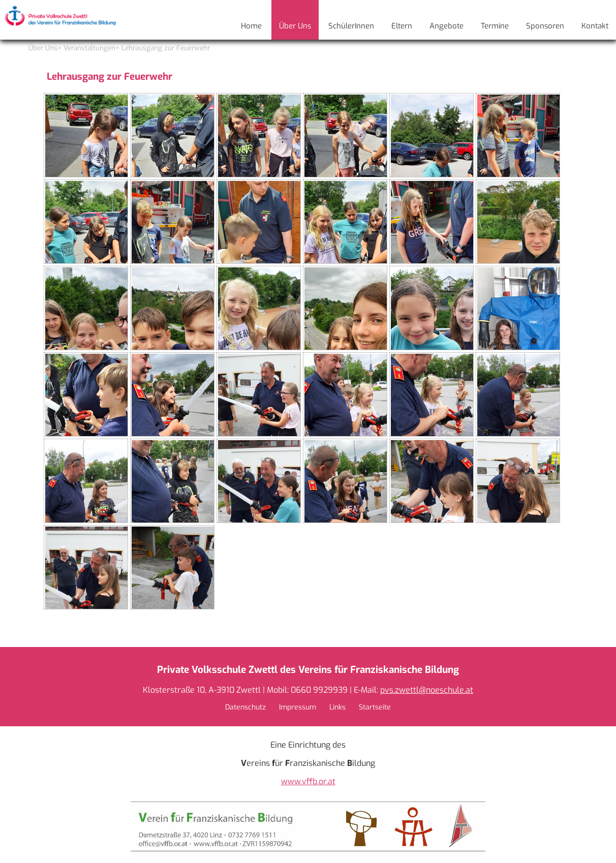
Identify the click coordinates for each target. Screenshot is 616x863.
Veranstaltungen (89, 48)
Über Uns (43, 48)
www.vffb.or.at (308, 781)
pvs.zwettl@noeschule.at (427, 690)
